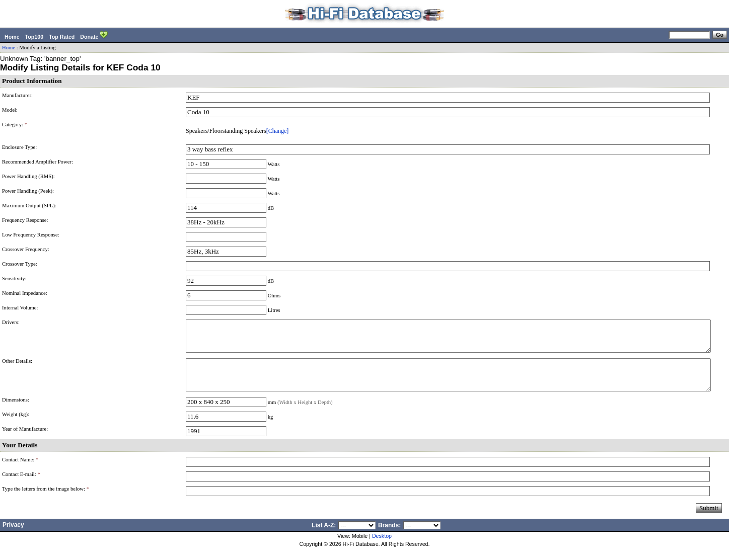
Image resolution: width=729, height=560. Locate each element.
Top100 (34, 37)
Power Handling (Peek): (28, 191)
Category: (15, 125)
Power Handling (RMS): (28, 176)
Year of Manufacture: (25, 441)
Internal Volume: (20, 308)
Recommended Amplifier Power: (38, 162)
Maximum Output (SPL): (29, 206)
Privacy (13, 537)
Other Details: (17, 367)
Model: (10, 110)
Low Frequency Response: (31, 235)
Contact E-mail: (21, 486)
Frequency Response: (25, 220)
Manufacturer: (17, 95)
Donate (94, 36)
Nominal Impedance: (25, 293)
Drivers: (11, 322)
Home (12, 37)
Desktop (382, 548)
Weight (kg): (16, 426)
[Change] (278, 131)
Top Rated (62, 37)
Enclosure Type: (19, 147)
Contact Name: (20, 472)
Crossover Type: (20, 264)
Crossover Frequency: (26, 249)
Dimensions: (16, 412)
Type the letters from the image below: (46, 501)
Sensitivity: (14, 278)
